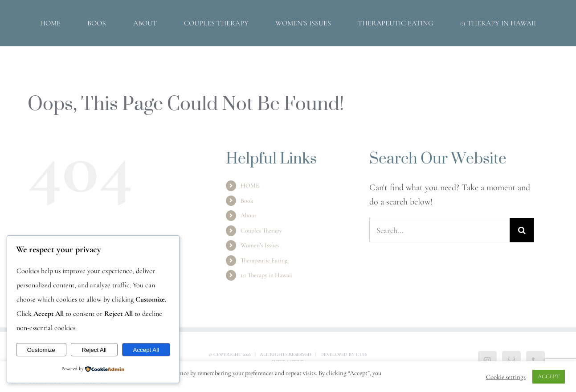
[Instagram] (487, 360)
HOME (250, 186)
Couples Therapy (261, 231)
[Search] (522, 230)
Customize (41, 350)
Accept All (146, 350)
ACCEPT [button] (549, 376)
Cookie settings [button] (506, 377)
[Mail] (511, 360)
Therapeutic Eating (264, 260)
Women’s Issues (260, 245)
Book (247, 201)
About (249, 215)
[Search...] (439, 230)
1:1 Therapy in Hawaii (267, 275)
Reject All (94, 350)
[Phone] (535, 360)
